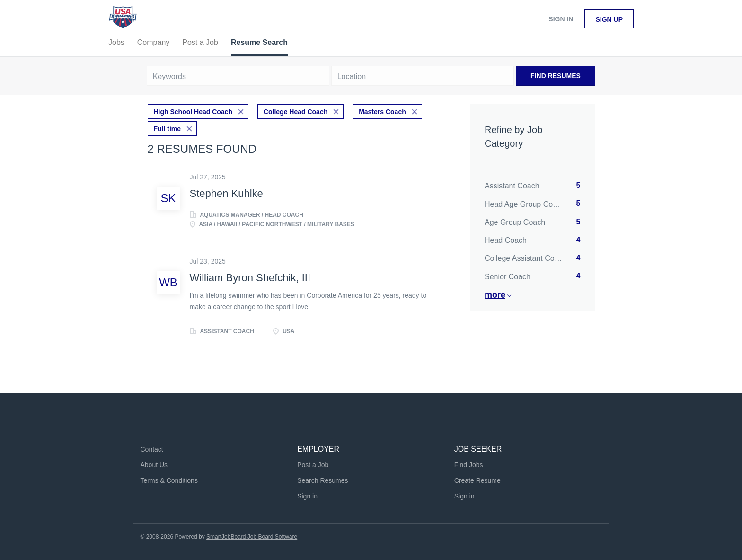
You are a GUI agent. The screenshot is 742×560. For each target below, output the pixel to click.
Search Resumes (322, 480)
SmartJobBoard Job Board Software (252, 537)
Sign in (561, 19)
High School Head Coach (193, 112)
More (495, 295)
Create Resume (477, 480)
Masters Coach (382, 112)
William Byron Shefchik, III (250, 278)
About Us (154, 465)
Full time (168, 129)
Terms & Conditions (169, 480)
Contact (152, 449)
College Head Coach (296, 112)
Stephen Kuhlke (226, 193)
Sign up (609, 19)
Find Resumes (556, 76)
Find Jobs (469, 465)
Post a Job (313, 465)
